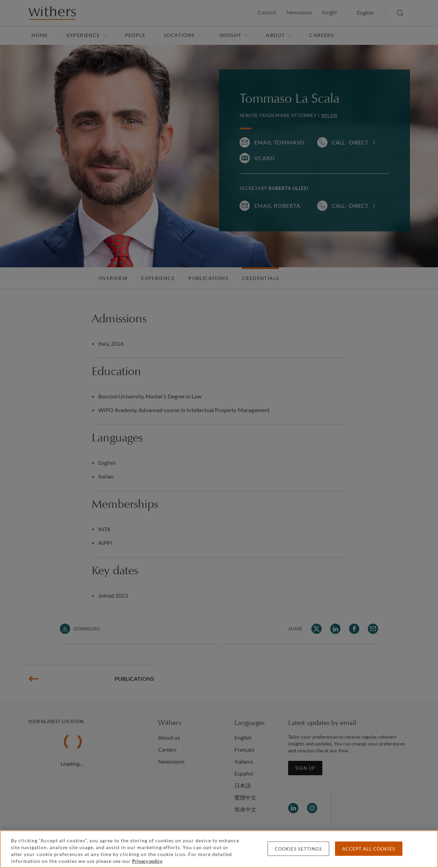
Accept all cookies (369, 849)
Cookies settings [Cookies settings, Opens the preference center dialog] (298, 849)
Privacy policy (147, 861)
